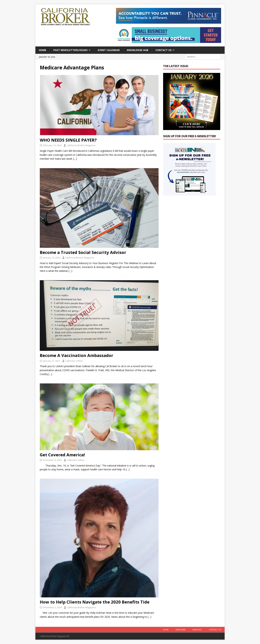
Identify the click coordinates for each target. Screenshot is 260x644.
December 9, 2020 (52, 460)
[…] (75, 159)
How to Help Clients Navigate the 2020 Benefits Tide (95, 602)
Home (43, 50)
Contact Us (163, 50)
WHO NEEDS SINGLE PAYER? (68, 140)
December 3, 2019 (52, 607)
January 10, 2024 (52, 258)
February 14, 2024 (52, 145)
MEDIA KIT (197, 630)
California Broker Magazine (81, 145)
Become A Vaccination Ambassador (76, 355)
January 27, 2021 (52, 361)
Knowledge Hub (138, 50)
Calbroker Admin (74, 361)
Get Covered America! (62, 455)
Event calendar (109, 50)
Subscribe (181, 630)
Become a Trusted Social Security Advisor (83, 252)
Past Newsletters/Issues (71, 50)
